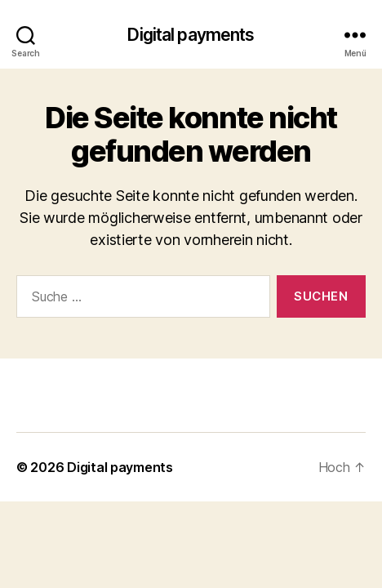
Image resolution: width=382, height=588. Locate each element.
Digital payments (191, 35)
